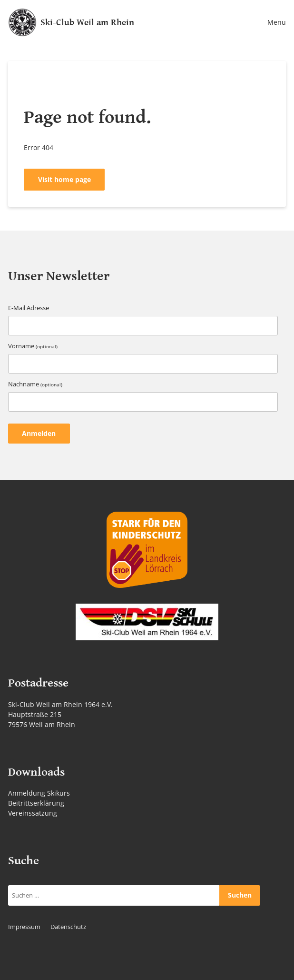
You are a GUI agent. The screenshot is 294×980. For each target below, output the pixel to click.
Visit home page (64, 179)
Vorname (33, 346)
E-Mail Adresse (29, 308)
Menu (277, 22)
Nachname (35, 384)
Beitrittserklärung (36, 803)
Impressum (24, 927)
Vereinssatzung (33, 813)
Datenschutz (68, 927)
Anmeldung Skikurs (39, 793)
